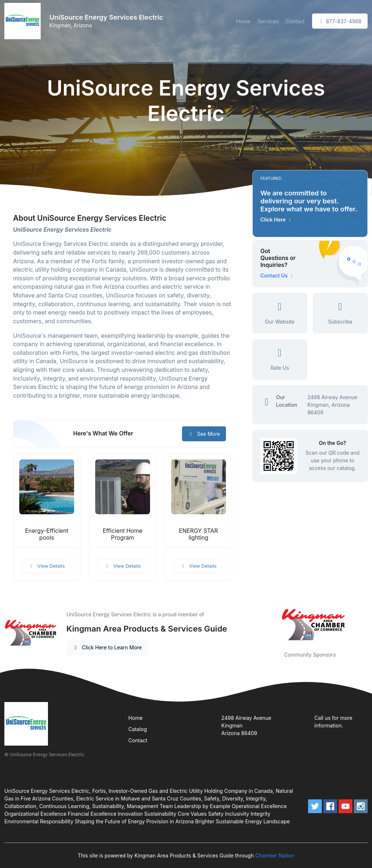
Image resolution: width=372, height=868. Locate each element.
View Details (47, 566)
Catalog (138, 729)
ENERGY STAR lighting (199, 534)
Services (268, 21)
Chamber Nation (275, 855)
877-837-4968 (340, 21)
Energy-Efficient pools (47, 534)
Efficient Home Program (123, 534)
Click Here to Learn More (107, 647)
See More (204, 434)
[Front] (24, 21)
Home (243, 21)
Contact (295, 21)
